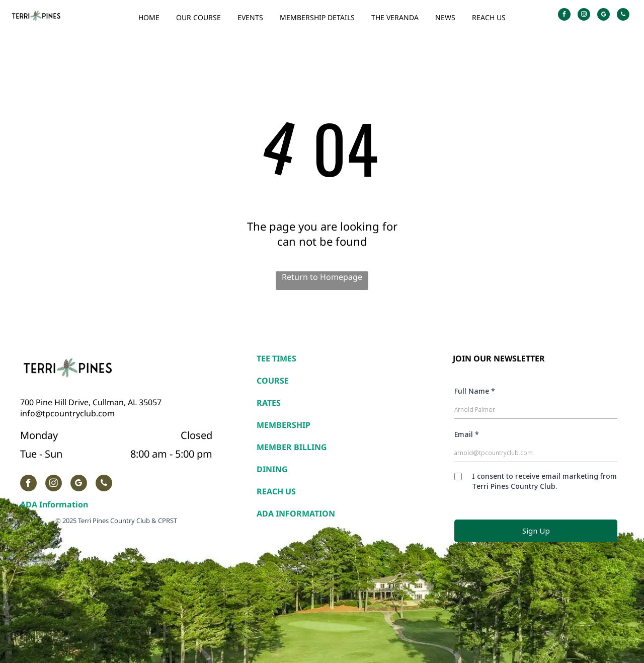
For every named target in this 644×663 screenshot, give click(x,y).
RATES (269, 403)
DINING (272, 469)
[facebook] (564, 16)
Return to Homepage (322, 277)
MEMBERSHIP (284, 425)
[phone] (623, 16)
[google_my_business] (603, 16)
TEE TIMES (276, 358)
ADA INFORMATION (296, 513)
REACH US (276, 491)
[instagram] (584, 16)
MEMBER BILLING (292, 447)
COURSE (273, 381)
